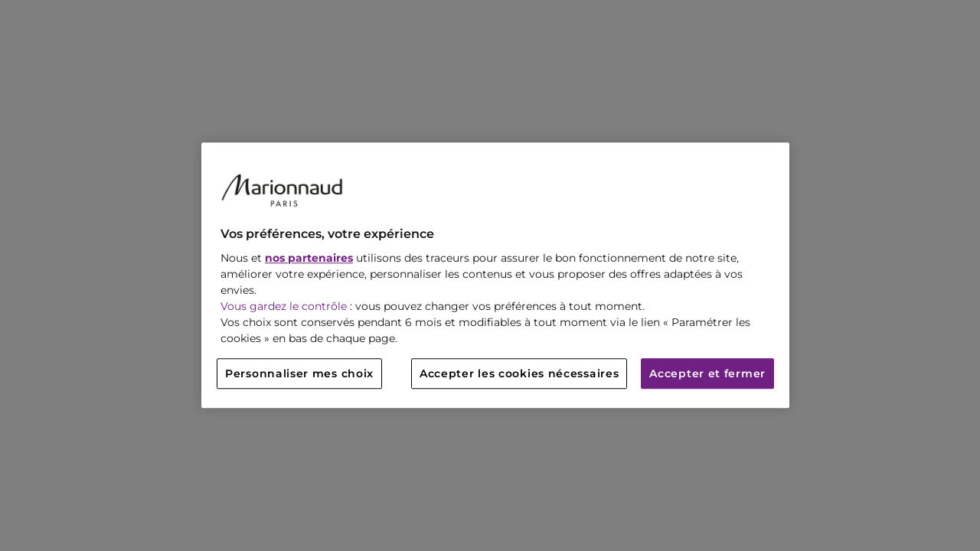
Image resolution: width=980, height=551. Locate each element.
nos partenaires (309, 259)
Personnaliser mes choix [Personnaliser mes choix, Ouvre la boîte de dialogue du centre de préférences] (299, 374)
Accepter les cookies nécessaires (519, 374)
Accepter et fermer (707, 374)
